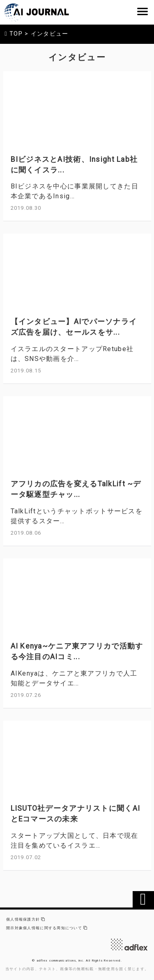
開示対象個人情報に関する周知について (47, 928)
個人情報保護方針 (26, 919)
